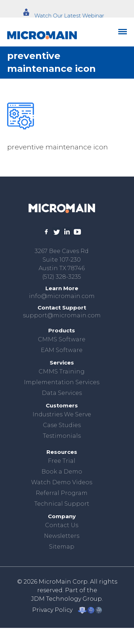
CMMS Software (62, 339)
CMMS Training (62, 371)
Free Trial (62, 461)
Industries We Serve (62, 414)
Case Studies (62, 425)
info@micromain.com (62, 296)
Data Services (62, 393)
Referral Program (62, 493)
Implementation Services (62, 382)
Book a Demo (62, 472)
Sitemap (62, 547)
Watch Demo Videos (62, 482)
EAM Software (62, 350)
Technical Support (62, 504)
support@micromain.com (62, 315)
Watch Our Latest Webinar (69, 16)
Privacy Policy (52, 610)
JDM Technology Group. (67, 599)
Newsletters (62, 536)
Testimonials (62, 436)
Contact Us (62, 525)
